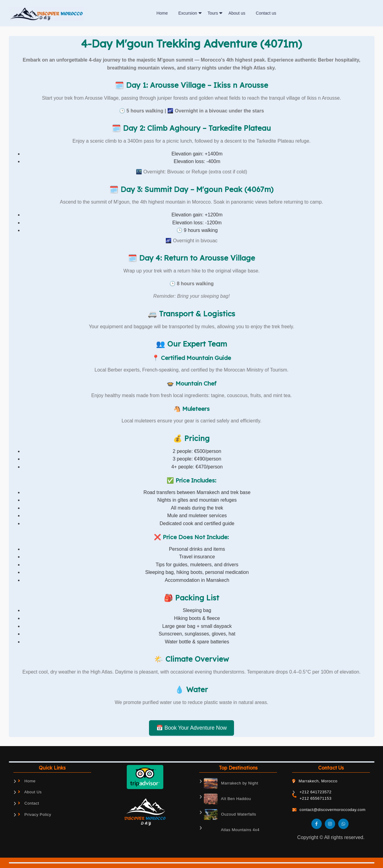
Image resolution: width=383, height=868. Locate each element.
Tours (213, 13)
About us (237, 13)
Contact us (266, 13)
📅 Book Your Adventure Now (191, 728)
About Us (30, 792)
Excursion (188, 13)
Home (162, 13)
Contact (29, 803)
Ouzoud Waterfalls (230, 815)
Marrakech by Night (231, 783)
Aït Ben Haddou (227, 799)
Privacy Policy (35, 815)
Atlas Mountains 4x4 (232, 830)
